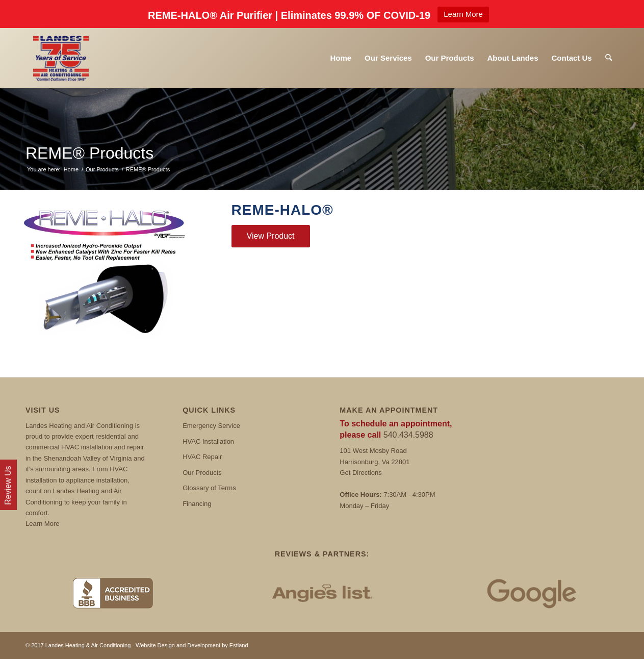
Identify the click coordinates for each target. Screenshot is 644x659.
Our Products (202, 473)
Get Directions (360, 473)
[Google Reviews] (532, 593)
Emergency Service (211, 426)
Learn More (463, 14)
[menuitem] (341, 58)
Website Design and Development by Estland (192, 645)
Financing (197, 504)
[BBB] (112, 593)
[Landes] (61, 58)
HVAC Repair (202, 457)
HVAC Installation (208, 441)
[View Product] (271, 236)
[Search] (609, 58)
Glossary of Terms (209, 488)
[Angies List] (322, 593)
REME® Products (89, 153)
